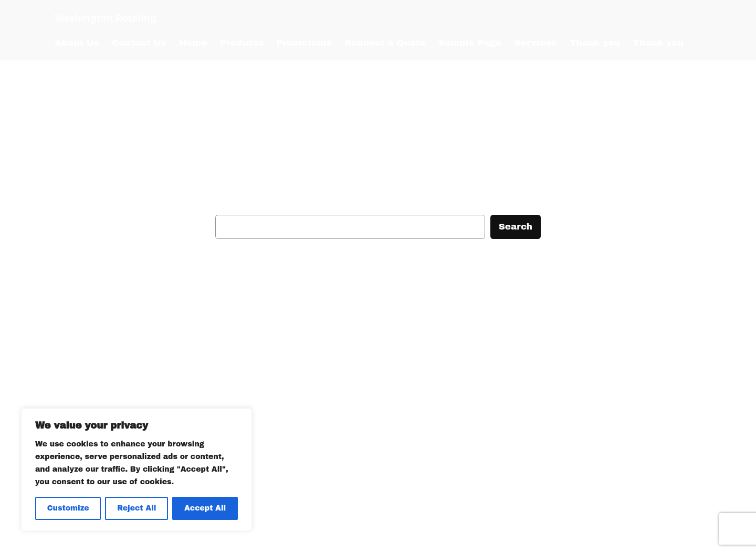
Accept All (205, 508)
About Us (77, 43)
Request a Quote (385, 43)
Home (193, 43)
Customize (68, 508)
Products (242, 43)
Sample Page (470, 43)
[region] (136, 470)
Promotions (304, 43)
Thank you (595, 43)
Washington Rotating (106, 18)
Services (536, 43)
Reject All (136, 508)
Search (516, 227)
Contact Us (139, 43)
